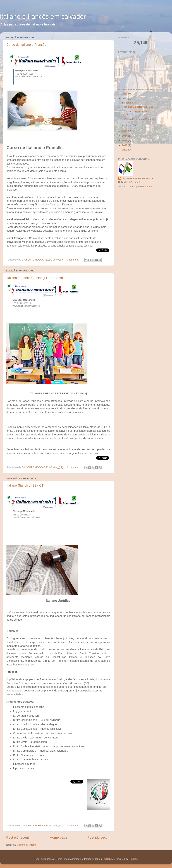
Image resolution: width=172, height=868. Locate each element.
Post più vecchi (99, 837)
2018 (125, 140)
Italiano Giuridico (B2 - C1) (25, 485)
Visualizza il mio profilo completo (136, 186)
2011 (125, 94)
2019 (125, 145)
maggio (129, 103)
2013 (125, 131)
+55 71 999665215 (24, 74)
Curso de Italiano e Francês (26, 45)
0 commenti (73, 260)
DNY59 (110, 859)
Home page (59, 837)
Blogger (133, 859)
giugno (129, 125)
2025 (125, 150)
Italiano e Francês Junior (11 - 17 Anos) (35, 278)
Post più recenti (18, 837)
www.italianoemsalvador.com (29, 76)
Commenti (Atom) (27, 845)
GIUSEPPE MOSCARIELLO (37, 260)
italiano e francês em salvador (43, 17)
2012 (125, 99)
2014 (125, 136)
